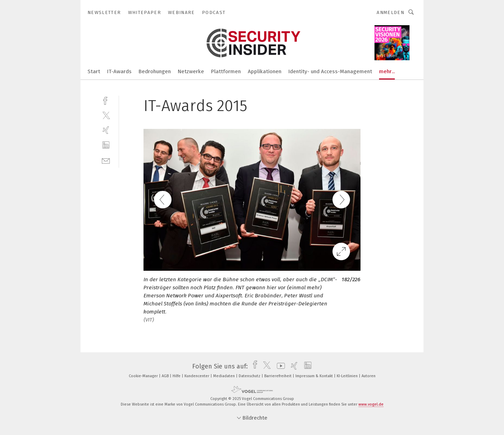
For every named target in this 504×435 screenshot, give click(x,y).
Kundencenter (197, 376)
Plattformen (226, 71)
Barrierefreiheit (278, 376)
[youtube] (279, 366)
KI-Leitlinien (348, 376)
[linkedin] (106, 145)
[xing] (106, 130)
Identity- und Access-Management (330, 71)
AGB (166, 376)
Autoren (369, 376)
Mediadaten (225, 376)
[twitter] (106, 115)
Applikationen (265, 71)
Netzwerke (191, 71)
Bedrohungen (155, 71)
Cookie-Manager (144, 376)
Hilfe (177, 376)
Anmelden (390, 12)
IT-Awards (119, 71)
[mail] (106, 160)
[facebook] (106, 100)
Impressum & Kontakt (315, 376)
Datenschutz (250, 376)
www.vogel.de (371, 404)
